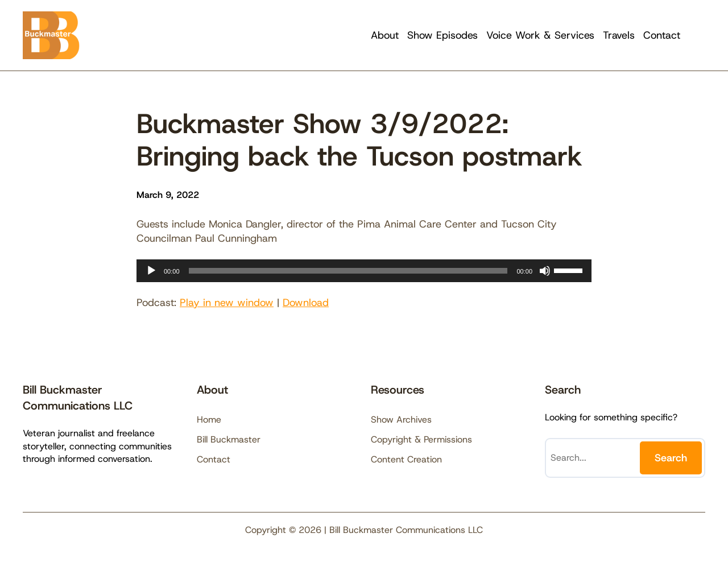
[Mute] (545, 271)
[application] (364, 271)
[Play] (151, 271)
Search (671, 458)
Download (306, 303)
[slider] (348, 271)
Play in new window (227, 303)
